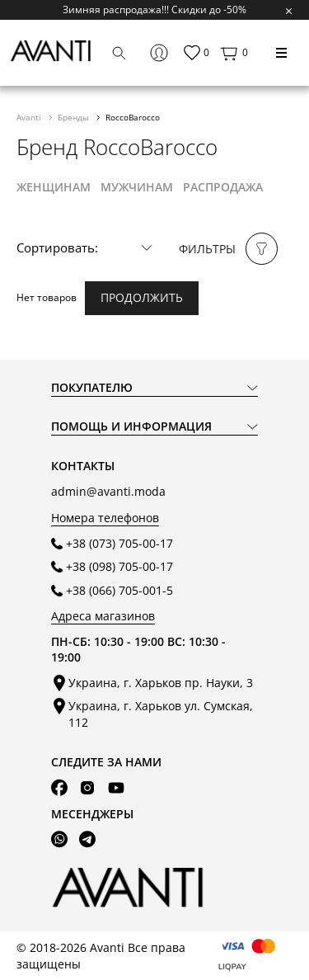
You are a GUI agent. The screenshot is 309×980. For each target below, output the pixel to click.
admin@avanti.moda (108, 491)
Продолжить (142, 297)
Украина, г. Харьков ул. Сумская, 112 (161, 714)
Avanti (30, 117)
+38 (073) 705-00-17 (119, 543)
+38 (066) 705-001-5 (119, 590)
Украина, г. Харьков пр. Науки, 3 (161, 683)
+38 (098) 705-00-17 (119, 566)
